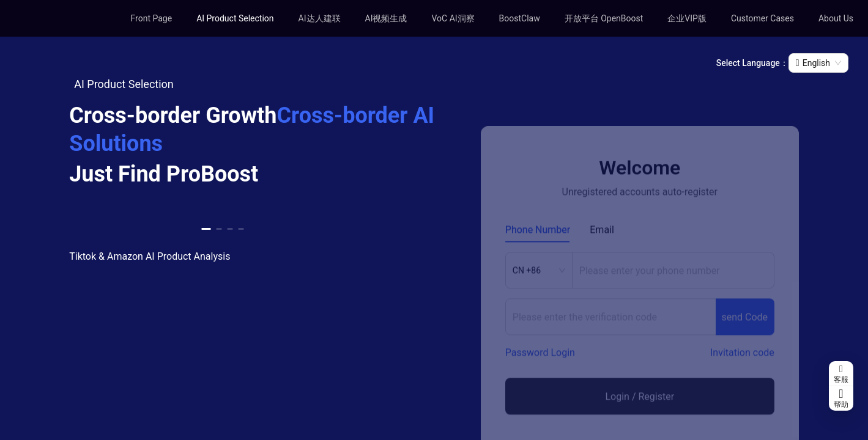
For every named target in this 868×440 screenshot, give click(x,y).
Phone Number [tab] (538, 248)
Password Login (540, 371)
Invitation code (742, 371)
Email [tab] (602, 248)
